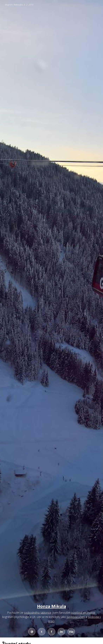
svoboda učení (76, 617)
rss (71, 632)
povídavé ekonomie (83, 613)
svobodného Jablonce (38, 613)
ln (61, 632)
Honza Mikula (52, 606)
